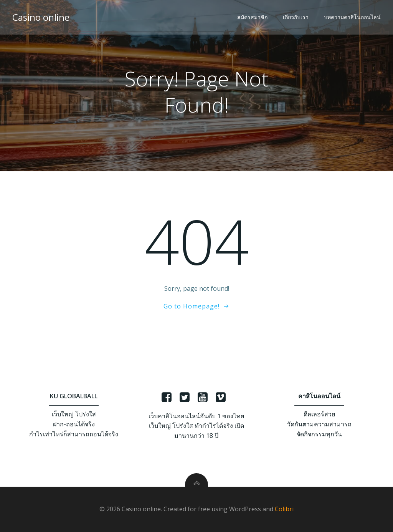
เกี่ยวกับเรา (296, 17)
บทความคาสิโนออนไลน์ (352, 17)
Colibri (284, 509)
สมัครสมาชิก (252, 17)
